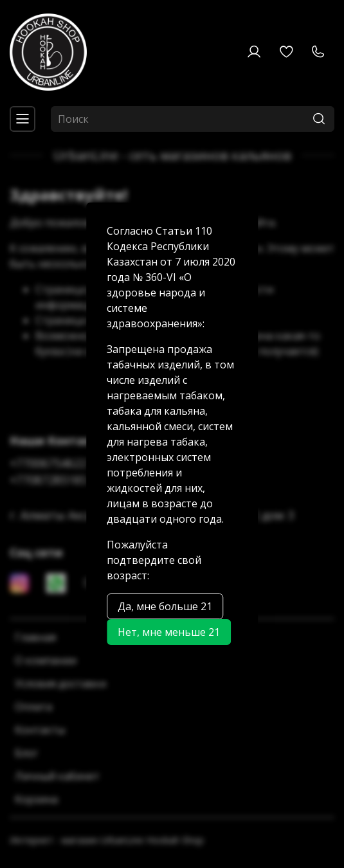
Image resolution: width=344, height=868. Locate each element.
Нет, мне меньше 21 (169, 632)
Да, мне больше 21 (165, 606)
